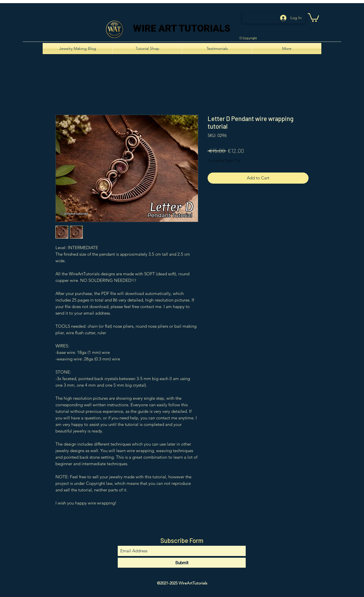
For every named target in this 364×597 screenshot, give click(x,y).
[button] (313, 17)
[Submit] (182, 563)
